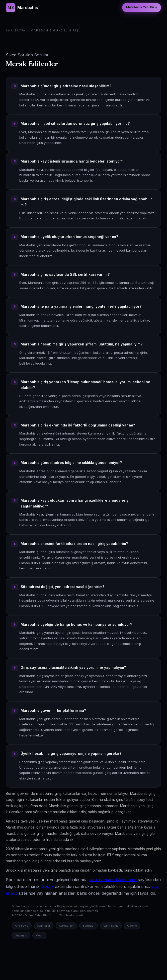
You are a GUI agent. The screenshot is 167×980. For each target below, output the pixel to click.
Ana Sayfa (16, 30)
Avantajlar (44, 926)
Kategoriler (66, 926)
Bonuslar (89, 926)
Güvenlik (21, 935)
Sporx (48, 886)
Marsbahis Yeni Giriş (142, 7)
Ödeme (132, 926)
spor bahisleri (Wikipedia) (113, 880)
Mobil (39, 935)
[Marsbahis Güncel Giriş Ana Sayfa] (22, 8)
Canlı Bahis (111, 926)
